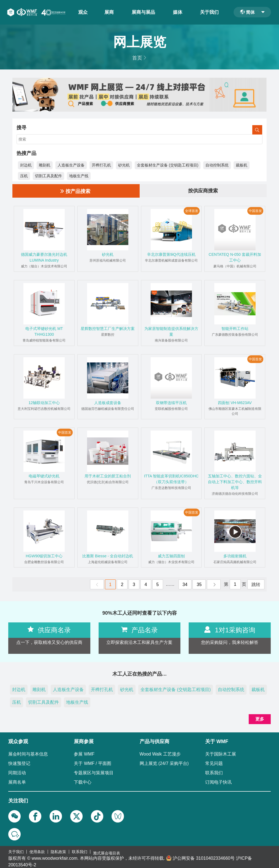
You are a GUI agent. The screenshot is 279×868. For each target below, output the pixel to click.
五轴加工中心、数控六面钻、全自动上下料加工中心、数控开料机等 (235, 481)
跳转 (256, 584)
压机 (24, 175)
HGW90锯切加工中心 (44, 555)
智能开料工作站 (235, 328)
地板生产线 (79, 175)
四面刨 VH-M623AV (235, 402)
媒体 (178, 12)
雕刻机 (45, 164)
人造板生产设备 (71, 164)
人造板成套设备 (108, 402)
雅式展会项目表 (107, 850)
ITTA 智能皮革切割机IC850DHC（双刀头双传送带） (171, 478)
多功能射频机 (235, 555)
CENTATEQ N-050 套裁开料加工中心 (235, 257)
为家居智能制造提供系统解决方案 (171, 331)
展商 (108, 12)
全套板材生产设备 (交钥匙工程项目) (168, 164)
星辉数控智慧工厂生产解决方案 (108, 328)
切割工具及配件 (48, 175)
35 (199, 584)
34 (185, 584)
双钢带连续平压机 (171, 402)
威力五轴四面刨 (171, 555)
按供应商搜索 (203, 190)
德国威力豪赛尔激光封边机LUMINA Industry (44, 257)
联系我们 (80, 850)
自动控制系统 (217, 164)
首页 (137, 57)
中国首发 (255, 210)
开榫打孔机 (101, 164)
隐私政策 (58, 850)
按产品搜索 (75, 190)
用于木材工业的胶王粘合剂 (108, 475)
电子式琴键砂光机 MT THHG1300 (44, 331)
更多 (260, 718)
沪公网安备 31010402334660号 (204, 855)
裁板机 (242, 164)
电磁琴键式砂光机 (44, 475)
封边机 (26, 164)
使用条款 (37, 850)
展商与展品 (143, 12)
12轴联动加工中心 (44, 402)
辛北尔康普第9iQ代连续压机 (171, 254)
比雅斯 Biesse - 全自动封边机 (108, 555)
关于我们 (210, 12)
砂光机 (124, 164)
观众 (84, 12)
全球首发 (192, 210)
